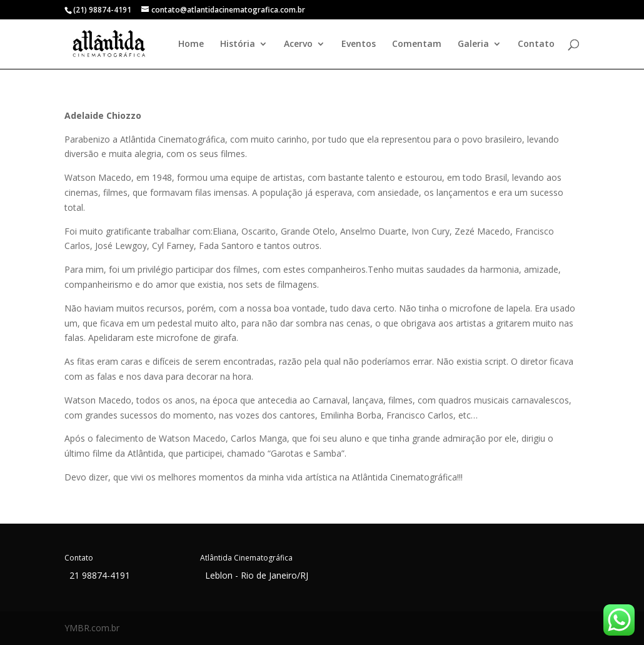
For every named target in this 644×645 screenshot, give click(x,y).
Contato (536, 44)
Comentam (417, 44)
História (238, 44)
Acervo (298, 44)
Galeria (473, 44)
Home (191, 44)
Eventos (359, 44)
